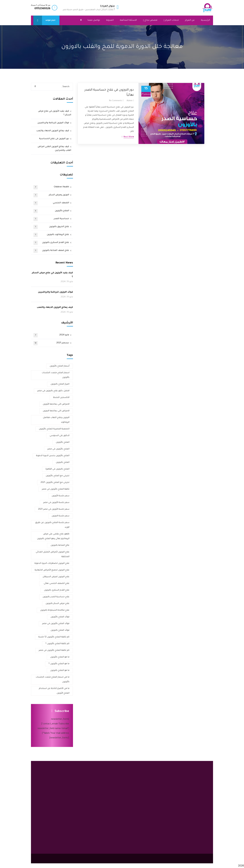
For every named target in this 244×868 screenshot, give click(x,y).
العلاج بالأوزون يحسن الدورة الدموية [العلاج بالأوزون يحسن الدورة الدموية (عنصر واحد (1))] (53, 456)
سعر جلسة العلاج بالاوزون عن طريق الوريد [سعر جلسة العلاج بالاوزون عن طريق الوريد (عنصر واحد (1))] (52, 525)
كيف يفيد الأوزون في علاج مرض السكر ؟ (55, 113)
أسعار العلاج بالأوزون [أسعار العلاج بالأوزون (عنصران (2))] (60, 366)
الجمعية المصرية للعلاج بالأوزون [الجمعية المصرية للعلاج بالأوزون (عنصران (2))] (54, 429)
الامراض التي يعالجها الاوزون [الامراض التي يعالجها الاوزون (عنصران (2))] (56, 411)
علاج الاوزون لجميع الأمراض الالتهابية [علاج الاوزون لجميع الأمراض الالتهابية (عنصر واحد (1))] (52, 570)
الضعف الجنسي (51, 203)
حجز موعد (44, 20)
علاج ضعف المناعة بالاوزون (51, 251)
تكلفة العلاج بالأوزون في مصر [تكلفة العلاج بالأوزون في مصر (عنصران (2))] (56, 489)
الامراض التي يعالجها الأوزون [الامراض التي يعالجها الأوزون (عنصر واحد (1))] (56, 404)
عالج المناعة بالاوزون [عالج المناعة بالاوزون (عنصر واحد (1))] (60, 545)
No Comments (116, 101)
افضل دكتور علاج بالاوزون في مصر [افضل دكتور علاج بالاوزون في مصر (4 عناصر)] (53, 391)
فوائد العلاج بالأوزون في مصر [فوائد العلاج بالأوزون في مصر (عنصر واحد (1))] (56, 624)
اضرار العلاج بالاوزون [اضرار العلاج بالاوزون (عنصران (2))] (60, 384)
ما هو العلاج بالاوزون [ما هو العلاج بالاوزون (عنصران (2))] (60, 670)
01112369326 (42, 9)
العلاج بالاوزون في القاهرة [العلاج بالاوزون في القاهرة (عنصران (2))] (57, 469)
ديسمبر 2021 (51, 343)
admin (130, 101)
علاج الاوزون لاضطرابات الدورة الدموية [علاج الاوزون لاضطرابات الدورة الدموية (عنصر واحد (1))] (52, 563)
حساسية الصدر (51, 219)
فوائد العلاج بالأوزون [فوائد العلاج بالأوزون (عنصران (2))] (60, 617)
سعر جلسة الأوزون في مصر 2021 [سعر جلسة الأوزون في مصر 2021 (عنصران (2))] (54, 509)
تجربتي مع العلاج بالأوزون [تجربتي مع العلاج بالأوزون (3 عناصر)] (58, 476)
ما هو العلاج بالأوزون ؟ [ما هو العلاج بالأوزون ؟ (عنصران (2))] (59, 664)
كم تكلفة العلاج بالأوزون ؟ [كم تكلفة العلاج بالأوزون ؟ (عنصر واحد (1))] (57, 644)
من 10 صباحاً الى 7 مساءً (41, 5)
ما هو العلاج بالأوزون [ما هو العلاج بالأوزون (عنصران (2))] (60, 657)
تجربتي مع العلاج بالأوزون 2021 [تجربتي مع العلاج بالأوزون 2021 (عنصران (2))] (55, 482)
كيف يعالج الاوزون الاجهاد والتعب (53, 131)
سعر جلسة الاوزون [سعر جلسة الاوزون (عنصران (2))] (61, 516)
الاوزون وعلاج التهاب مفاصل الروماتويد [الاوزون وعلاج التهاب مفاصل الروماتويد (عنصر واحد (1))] (56, 420)
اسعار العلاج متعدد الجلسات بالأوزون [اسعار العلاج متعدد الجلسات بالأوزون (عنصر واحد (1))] (56, 375)
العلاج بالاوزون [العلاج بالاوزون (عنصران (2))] (63, 462)
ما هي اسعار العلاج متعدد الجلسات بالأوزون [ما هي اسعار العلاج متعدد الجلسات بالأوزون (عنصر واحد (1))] (53, 679)
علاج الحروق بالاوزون (51, 227)
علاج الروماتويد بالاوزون (51, 235)
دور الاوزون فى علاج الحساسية (54, 139)
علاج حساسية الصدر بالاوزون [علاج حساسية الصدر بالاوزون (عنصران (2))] (56, 597)
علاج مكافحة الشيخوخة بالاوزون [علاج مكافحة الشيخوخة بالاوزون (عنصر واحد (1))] (55, 610)
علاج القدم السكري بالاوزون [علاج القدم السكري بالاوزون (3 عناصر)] (57, 590)
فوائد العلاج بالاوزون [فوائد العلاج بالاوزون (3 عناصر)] (60, 630)
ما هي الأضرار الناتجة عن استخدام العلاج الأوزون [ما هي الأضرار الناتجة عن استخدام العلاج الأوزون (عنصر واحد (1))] (54, 691)
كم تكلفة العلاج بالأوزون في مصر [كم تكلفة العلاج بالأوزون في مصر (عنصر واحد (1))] (54, 650)
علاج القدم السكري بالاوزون (51, 243)
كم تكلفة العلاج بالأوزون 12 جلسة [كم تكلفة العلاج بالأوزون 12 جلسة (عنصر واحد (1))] (54, 637)
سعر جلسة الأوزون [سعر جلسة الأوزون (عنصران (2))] (61, 496)
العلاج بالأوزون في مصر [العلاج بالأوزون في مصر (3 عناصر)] (58, 449)
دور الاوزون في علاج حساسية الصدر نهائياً (109, 93)
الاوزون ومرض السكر (51, 195)
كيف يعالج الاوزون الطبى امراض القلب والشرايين (54, 149)
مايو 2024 (51, 335)
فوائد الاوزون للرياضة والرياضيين (53, 123)
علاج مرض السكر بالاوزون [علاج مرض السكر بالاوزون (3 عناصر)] (57, 604)
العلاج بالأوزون (51, 211)
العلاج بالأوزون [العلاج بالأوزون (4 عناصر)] (63, 442)
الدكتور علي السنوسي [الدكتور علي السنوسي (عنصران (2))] (60, 436)
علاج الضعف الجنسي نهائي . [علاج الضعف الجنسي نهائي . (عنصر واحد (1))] (56, 583)
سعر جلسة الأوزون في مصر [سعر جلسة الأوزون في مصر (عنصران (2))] (56, 503)
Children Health (51, 187)
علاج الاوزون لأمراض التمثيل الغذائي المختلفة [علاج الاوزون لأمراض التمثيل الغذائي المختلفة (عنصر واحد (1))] (53, 554)
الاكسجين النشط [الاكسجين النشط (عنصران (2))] (61, 398)
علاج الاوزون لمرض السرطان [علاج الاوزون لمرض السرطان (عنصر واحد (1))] (56, 577)
